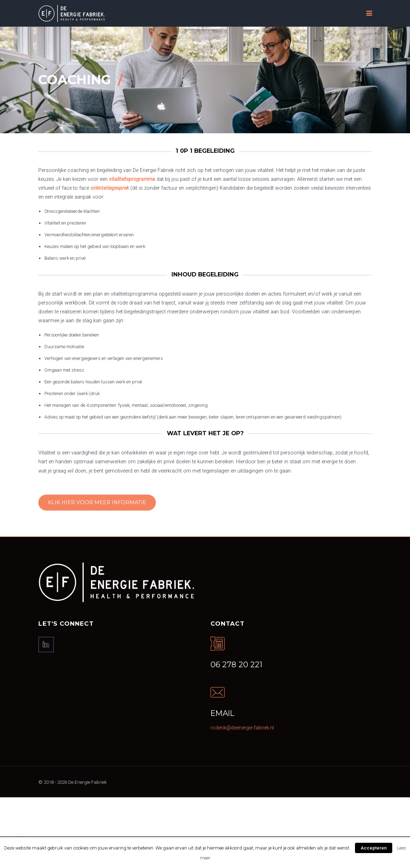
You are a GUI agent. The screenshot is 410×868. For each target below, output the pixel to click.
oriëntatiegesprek (110, 188)
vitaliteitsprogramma (132, 179)
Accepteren (374, 848)
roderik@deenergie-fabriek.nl (242, 728)
